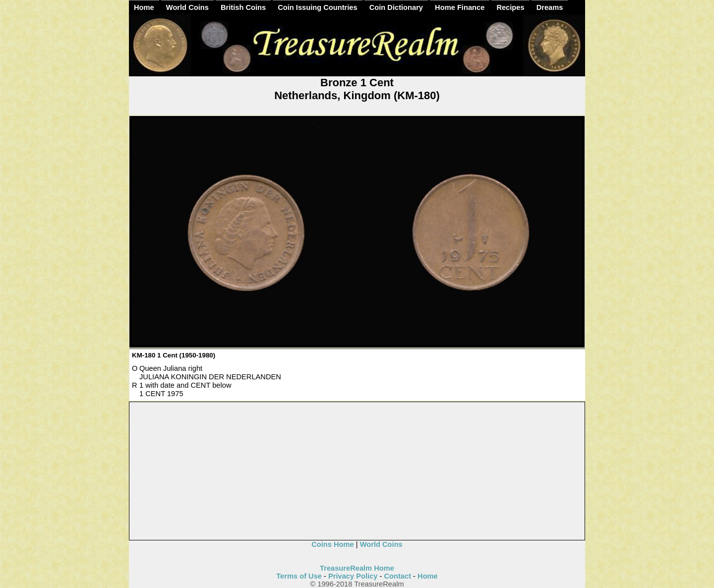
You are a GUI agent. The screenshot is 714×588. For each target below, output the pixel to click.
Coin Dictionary (396, 7)
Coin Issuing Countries (317, 7)
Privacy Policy (353, 576)
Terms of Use (299, 576)
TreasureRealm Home (357, 568)
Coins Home (333, 544)
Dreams (550, 7)
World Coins (187, 7)
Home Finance (460, 7)
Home (144, 7)
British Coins (243, 7)
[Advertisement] (357, 471)
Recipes (510, 7)
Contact (397, 576)
